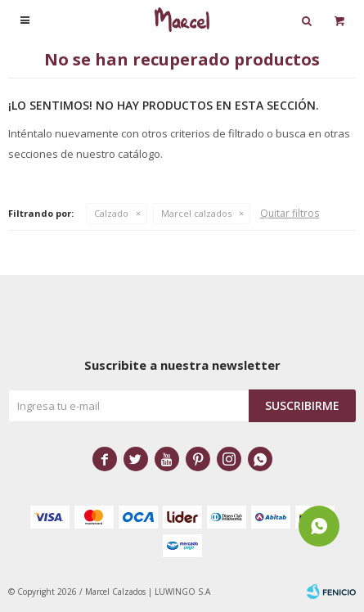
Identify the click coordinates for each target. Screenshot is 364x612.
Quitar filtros (290, 213)
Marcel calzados (196, 213)
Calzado (111, 213)
